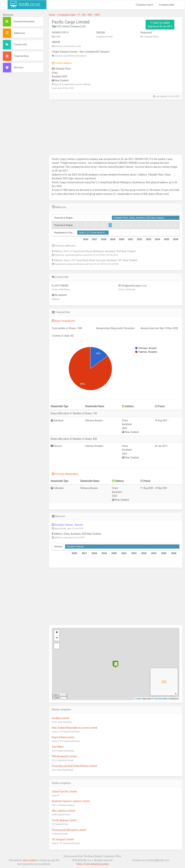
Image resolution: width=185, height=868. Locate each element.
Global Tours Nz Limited (64, 792)
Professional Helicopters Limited (69, 830)
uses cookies (30, 860)
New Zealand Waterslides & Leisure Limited (75, 728)
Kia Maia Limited (60, 718)
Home (52, 15)
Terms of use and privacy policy (92, 864)
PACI (97, 15)
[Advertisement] (23, 130)
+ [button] (57, 633)
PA (84, 15)
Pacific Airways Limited (64, 820)
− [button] (57, 638)
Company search (144, 5)
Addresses (19, 33)
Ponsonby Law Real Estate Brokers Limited (74, 766)
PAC (90, 15)
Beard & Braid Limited (63, 737)
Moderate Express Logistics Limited (71, 801)
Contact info (20, 44)
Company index (167, 5)
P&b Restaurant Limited (64, 756)
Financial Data (21, 56)
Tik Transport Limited (63, 839)
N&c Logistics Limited (63, 811)
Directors (19, 67)
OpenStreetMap (161, 699)
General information (24, 22)
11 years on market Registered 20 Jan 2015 (160, 25)
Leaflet (138, 699)
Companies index (67, 15)
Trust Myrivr (58, 747)
